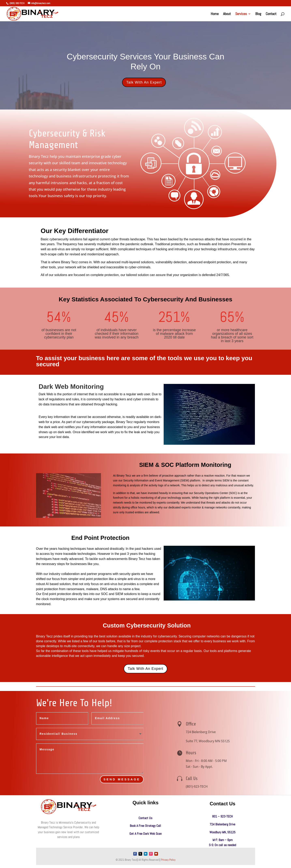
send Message (122, 779)
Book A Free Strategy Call (145, 826)
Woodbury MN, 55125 (222, 832)
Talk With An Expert (144, 82)
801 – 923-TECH (222, 816)
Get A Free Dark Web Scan (145, 834)
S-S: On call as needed (222, 845)
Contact (271, 14)
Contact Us (145, 818)
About (227, 14)
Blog (258, 14)
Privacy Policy (168, 860)
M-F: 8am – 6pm (223, 840)
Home (215, 14)
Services (241, 14)
